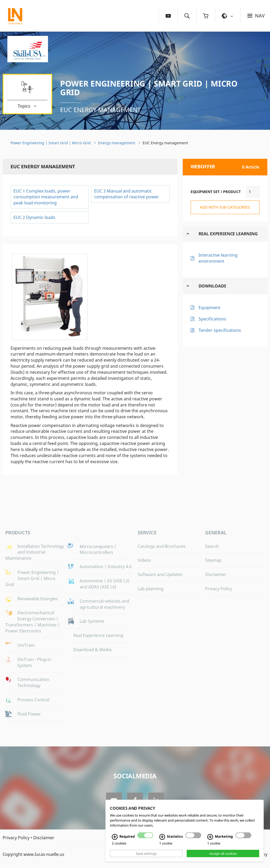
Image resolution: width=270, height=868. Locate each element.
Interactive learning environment (218, 258)
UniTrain (26, 645)
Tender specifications (220, 330)
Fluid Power (29, 714)
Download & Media (92, 650)
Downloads (213, 286)
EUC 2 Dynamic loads (34, 217)
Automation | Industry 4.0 (106, 567)
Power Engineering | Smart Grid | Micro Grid (149, 88)
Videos (144, 560)
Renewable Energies (38, 599)
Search (212, 546)
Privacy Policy (219, 589)
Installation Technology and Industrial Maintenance (35, 552)
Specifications (212, 319)
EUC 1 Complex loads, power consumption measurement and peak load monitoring (46, 197)
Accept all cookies (223, 853)
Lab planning (151, 589)
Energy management (117, 143)
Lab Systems (92, 621)
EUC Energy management (100, 110)
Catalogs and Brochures (162, 546)
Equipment (209, 308)
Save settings (146, 853)
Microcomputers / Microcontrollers (98, 550)
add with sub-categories (225, 207)
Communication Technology (33, 682)
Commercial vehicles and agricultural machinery (104, 604)
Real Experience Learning (228, 234)
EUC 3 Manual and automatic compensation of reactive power (127, 194)
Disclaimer (216, 574)
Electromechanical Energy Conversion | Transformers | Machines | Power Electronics (33, 622)
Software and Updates (160, 574)
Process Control (33, 700)
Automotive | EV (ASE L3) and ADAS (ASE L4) (105, 584)
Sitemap (213, 560)
